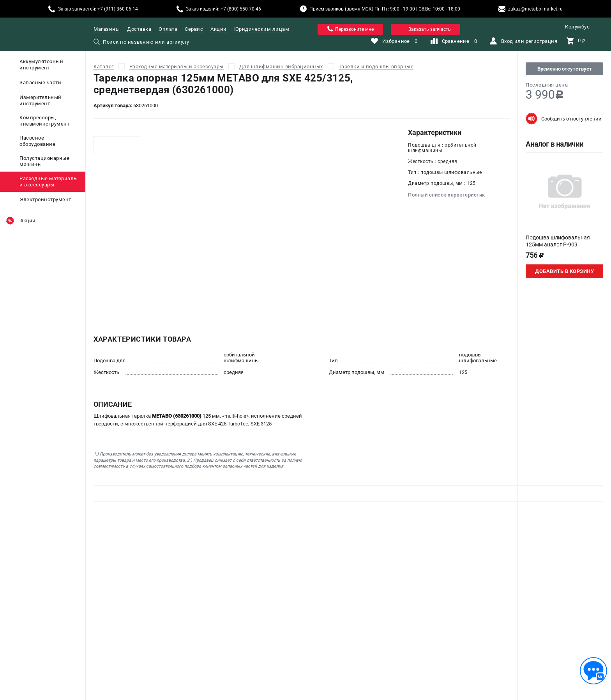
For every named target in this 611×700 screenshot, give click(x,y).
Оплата (168, 29)
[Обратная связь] (593, 671)
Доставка (139, 29)
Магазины (107, 29)
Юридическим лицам (262, 29)
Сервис (194, 29)
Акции (219, 29)
